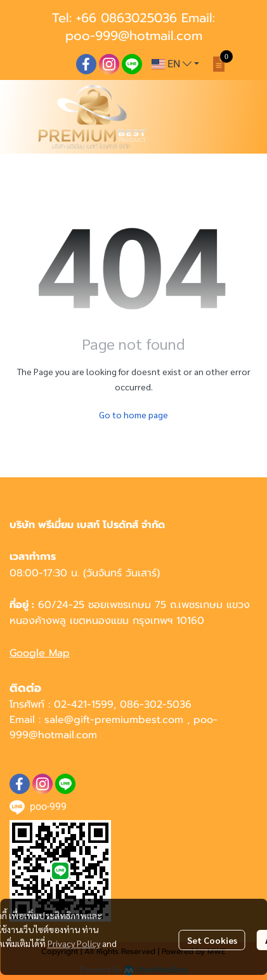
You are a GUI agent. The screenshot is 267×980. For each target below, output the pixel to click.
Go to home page (133, 414)
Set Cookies (212, 940)
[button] (175, 64)
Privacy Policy (74, 943)
